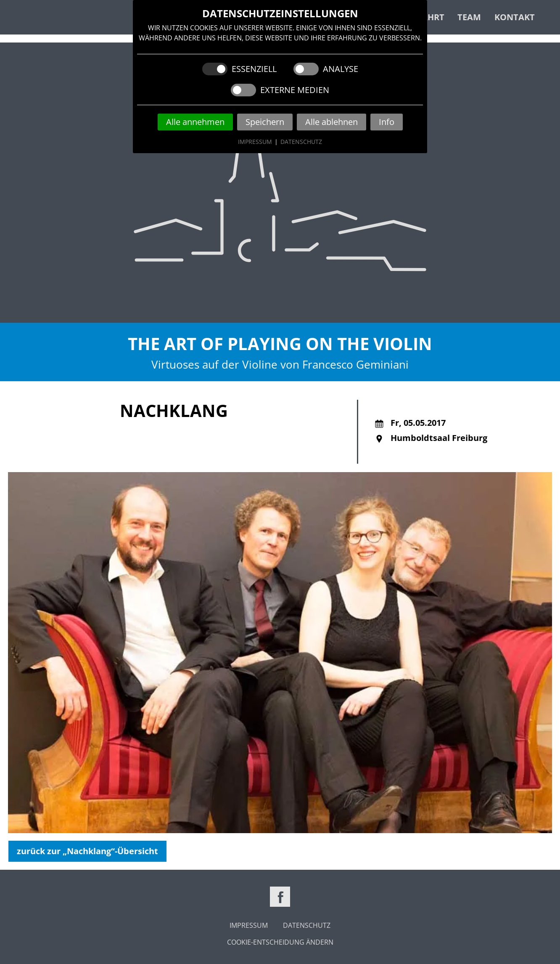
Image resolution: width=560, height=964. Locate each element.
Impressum (255, 142)
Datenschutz (301, 142)
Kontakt (515, 17)
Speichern (265, 122)
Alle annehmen (195, 122)
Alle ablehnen (332, 122)
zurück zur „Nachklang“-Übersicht (87, 851)
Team (469, 17)
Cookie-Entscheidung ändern (280, 942)
